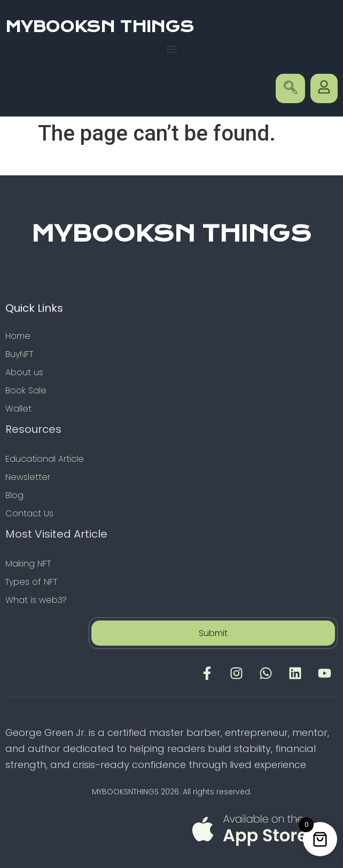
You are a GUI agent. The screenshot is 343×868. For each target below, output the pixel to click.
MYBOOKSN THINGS (100, 27)
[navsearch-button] (290, 88)
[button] (172, 49)
